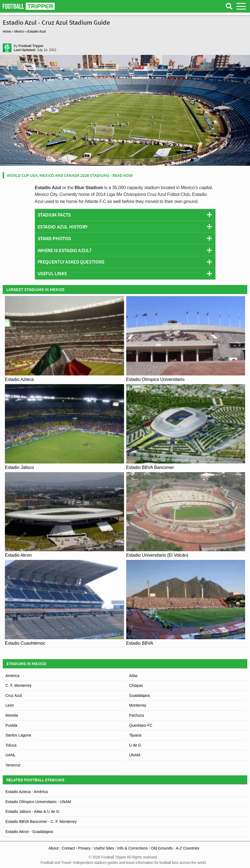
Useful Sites (104, 848)
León (10, 705)
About (53, 848)
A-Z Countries (187, 848)
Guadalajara (140, 695)
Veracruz (13, 765)
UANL (10, 755)
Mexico (19, 32)
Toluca (11, 745)
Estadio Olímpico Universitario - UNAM (38, 802)
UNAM (135, 755)
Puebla (11, 725)
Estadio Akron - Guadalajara (29, 832)
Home (7, 32)
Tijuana (135, 735)
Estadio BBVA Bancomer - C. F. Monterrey (41, 822)
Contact (68, 848)
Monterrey (138, 705)
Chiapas (136, 685)
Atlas (133, 676)
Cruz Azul (14, 695)
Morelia (12, 715)
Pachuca (137, 715)
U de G (135, 745)
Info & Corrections (132, 848)
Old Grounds (162, 848)
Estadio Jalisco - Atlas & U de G (32, 811)
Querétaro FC (141, 725)
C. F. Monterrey (18, 685)
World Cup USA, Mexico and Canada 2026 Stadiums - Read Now (70, 175)
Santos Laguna (18, 735)
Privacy (84, 848)
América (12, 676)
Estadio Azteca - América (27, 792)
